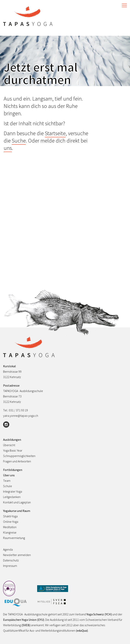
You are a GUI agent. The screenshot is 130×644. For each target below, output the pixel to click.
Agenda (8, 549)
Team (7, 481)
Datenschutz (11, 560)
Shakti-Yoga (10, 516)
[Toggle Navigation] (123, 5)
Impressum (10, 566)
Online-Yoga (11, 522)
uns (8, 148)
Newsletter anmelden (17, 555)
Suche (19, 141)
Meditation (10, 527)
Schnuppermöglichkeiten (19, 456)
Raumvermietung (14, 538)
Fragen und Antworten (17, 461)
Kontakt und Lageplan (17, 502)
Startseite (55, 133)
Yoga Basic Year (13, 450)
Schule (8, 486)
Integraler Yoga (13, 491)
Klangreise (10, 532)
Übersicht (9, 445)
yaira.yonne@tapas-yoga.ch (21, 416)
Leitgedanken (12, 497)
